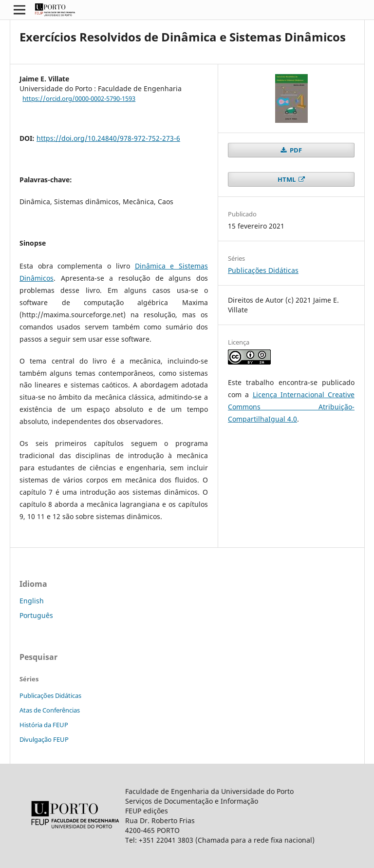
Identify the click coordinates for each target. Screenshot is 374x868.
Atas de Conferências (50, 710)
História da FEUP (44, 725)
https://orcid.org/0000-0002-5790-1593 (79, 98)
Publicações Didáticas (263, 270)
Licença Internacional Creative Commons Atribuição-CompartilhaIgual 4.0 (291, 407)
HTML (287, 179)
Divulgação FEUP (44, 739)
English (32, 601)
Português (36, 615)
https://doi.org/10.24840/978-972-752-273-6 (108, 138)
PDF (295, 150)
